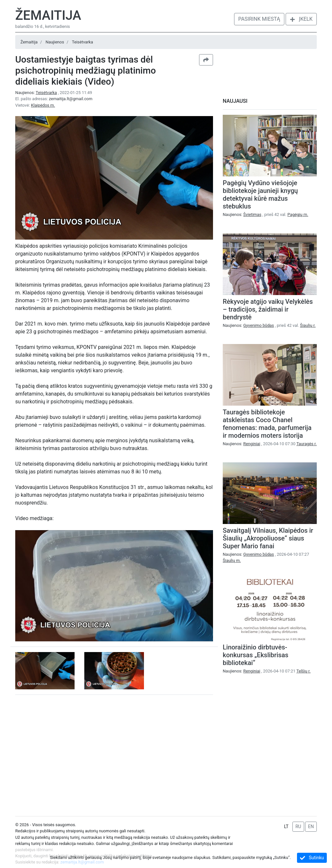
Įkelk (301, 19)
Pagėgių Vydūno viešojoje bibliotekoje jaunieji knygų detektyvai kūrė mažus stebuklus (260, 195)
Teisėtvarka (83, 42)
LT (286, 826)
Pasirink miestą (259, 19)
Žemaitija (48, 15)
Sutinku (312, 858)
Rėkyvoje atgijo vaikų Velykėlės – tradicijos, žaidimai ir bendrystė (268, 309)
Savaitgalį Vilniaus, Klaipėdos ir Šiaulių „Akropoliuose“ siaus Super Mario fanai (268, 538)
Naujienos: (37, 93)
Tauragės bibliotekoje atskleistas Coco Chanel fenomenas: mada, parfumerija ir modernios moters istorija (267, 424)
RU (298, 826)
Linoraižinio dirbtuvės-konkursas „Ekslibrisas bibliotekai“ (255, 655)
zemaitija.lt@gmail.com (71, 99)
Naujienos (55, 42)
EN (311, 826)
